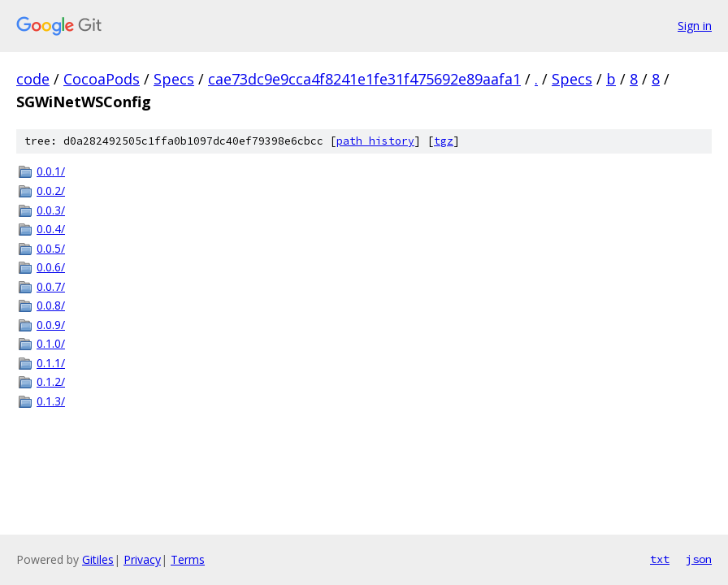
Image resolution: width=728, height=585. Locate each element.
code (33, 79)
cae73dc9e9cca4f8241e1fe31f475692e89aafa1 (364, 79)
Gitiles (98, 559)
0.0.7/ (51, 286)
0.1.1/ (51, 363)
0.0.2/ (51, 191)
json (699, 559)
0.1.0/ (51, 343)
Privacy (142, 559)
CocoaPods (102, 79)
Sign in (695, 26)
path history (375, 141)
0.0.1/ (51, 171)
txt (660, 559)
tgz (444, 141)
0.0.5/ (51, 248)
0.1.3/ (51, 401)
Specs (174, 79)
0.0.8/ (51, 305)
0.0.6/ (51, 267)
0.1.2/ (51, 381)
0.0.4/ (51, 229)
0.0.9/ (51, 325)
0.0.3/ (51, 210)
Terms (188, 559)
